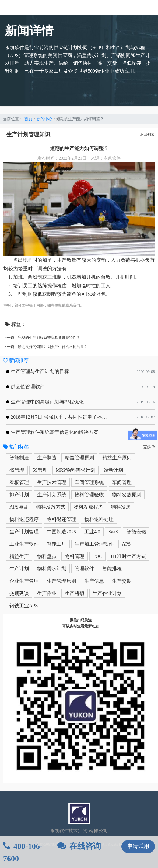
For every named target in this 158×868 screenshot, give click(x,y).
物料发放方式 (51, 507)
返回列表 (147, 134)
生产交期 (122, 581)
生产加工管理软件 (94, 544)
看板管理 (19, 482)
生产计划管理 (24, 532)
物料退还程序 (24, 519)
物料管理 (75, 556)
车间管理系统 (89, 482)
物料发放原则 (127, 495)
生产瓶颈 (75, 593)
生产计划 (19, 568)
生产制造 (47, 458)
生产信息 (94, 581)
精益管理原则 (79, 458)
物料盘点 (47, 556)
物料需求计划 (52, 568)
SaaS (113, 532)
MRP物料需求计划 (75, 470)
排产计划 (19, 495)
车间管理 (122, 482)
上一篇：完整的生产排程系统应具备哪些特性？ (42, 338)
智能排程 (112, 568)
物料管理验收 (89, 495)
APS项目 (19, 507)
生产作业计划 (107, 593)
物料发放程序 (88, 507)
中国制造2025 (61, 532)
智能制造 (19, 458)
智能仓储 (136, 532)
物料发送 (121, 507)
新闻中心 (44, 119)
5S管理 (40, 470)
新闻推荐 (16, 360)
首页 (28, 119)
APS (126, 544)
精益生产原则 (117, 458)
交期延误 (19, 593)
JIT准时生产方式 (128, 556)
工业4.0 (92, 532)
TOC (97, 556)
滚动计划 (113, 470)
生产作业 (47, 593)
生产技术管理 (52, 482)
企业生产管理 (24, 581)
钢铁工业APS (24, 606)
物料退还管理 (61, 519)
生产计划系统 (52, 495)
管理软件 (84, 568)
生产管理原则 (61, 581)
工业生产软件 (24, 544)
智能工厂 (57, 544)
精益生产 (19, 556)
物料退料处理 (99, 519)
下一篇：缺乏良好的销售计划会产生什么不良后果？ (45, 347)
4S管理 (17, 470)
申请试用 (138, 846)
